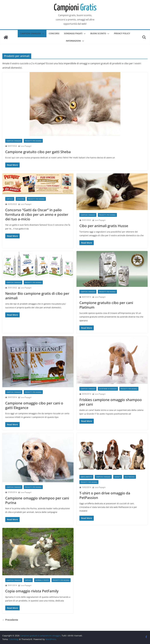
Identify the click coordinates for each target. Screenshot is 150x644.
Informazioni (73, 41)
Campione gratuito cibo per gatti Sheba (38, 152)
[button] (42, 34)
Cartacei (10, 199)
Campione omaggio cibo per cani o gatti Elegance (34, 405)
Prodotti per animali (33, 141)
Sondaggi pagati (73, 33)
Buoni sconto (98, 33)
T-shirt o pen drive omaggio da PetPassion (105, 495)
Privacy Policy (122, 33)
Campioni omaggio (30, 33)
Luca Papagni (26, 146)
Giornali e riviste (42, 580)
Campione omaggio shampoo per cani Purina (37, 500)
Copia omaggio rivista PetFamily (32, 591)
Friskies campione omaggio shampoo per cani (111, 402)
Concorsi (54, 33)
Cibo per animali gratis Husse (104, 226)
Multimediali (130, 477)
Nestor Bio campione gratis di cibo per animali (37, 296)
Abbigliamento (86, 477)
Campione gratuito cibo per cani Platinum (106, 305)
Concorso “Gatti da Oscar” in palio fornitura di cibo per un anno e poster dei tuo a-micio (37, 214)
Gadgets (118, 477)
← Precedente (10, 620)
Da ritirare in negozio (108, 389)
